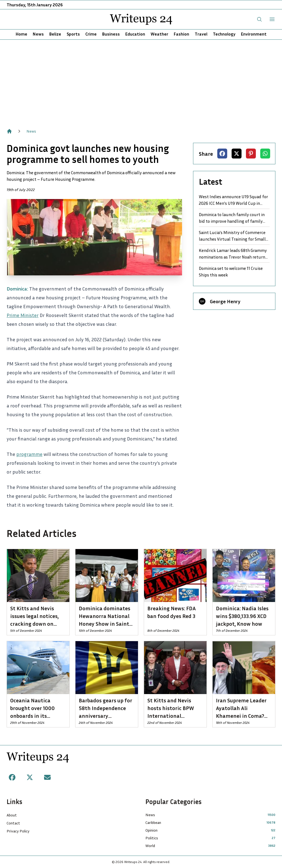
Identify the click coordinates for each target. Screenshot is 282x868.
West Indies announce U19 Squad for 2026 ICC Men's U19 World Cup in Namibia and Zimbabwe (233, 200)
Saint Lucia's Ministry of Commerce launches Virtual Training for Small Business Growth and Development (232, 236)
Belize (55, 34)
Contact (13, 823)
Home (21, 34)
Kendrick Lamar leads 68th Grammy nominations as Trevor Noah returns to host (233, 254)
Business (111, 34)
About (12, 815)
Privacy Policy (18, 831)
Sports (73, 34)
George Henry (225, 301)
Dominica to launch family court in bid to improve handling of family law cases (232, 218)
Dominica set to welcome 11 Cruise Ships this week (231, 272)
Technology (224, 34)
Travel (201, 34)
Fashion (181, 34)
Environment (254, 34)
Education (135, 34)
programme (29, 454)
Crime (91, 34)
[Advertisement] (141, 81)
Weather (159, 34)
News (38, 34)
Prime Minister (23, 315)
